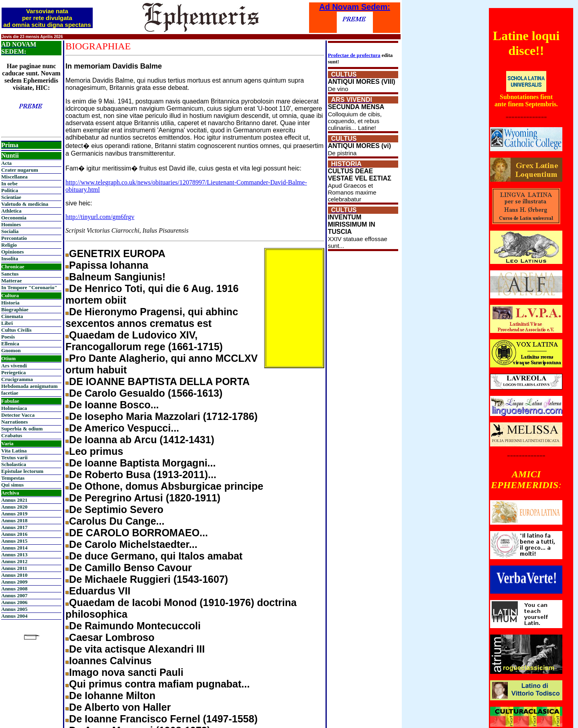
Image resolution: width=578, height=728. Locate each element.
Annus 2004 (14, 616)
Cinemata (12, 316)
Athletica (11, 211)
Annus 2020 (14, 507)
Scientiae (11, 197)
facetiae (10, 393)
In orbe (9, 184)
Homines (11, 224)
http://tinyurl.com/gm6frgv (100, 217)
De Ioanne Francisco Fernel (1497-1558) (163, 719)
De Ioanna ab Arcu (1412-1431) (142, 440)
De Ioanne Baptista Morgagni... (142, 463)
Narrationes (14, 422)
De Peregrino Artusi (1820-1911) (145, 498)
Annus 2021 (14, 500)
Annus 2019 (14, 514)
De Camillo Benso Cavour (130, 568)
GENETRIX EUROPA (117, 253)
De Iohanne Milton (112, 696)
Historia (10, 303)
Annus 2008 (14, 589)
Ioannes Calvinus (110, 661)
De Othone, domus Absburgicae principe (166, 486)
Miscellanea (14, 177)
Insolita (10, 259)
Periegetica (13, 372)
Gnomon (11, 350)
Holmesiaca (14, 408)
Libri (7, 323)
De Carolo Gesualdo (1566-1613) (146, 393)
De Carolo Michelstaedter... (133, 544)
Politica (10, 190)
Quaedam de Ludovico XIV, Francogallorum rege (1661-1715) (144, 341)
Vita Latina (14, 451)
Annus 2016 (14, 534)
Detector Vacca (18, 415)
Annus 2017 (14, 527)
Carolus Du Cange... (117, 521)
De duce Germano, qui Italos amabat (156, 556)
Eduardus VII (100, 591)
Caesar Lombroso (112, 637)
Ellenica (10, 344)
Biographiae (15, 309)
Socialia (10, 231)
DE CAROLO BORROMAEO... (138, 533)
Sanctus (10, 274)
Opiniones (12, 252)
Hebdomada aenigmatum (29, 386)
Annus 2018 (14, 520)
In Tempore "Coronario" (29, 287)
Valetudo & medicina (25, 204)
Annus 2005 (14, 609)
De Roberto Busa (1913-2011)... (143, 475)
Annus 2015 (14, 541)
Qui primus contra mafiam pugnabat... (159, 684)
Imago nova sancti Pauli (126, 672)
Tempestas (13, 478)
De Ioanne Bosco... (114, 405)
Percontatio (14, 238)
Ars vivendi (14, 366)
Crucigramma (17, 379)
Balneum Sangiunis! (117, 277)
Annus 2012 (14, 561)
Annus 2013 (14, 555)
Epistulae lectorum (22, 471)
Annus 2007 (14, 595)
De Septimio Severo (116, 509)
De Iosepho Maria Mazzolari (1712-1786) (163, 416)
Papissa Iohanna (109, 265)
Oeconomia (14, 218)
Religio (9, 245)
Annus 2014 (14, 548)
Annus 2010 (14, 575)
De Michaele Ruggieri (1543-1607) (149, 579)
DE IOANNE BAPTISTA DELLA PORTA (159, 381)
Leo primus (96, 451)
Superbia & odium (22, 429)
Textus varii (14, 457)
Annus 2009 (14, 582)
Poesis (8, 337)
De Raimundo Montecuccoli (135, 626)
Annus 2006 (14, 602)
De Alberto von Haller (120, 707)
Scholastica (14, 464)
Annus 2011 (14, 568)
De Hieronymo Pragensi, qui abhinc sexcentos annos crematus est (152, 317)
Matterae (11, 281)
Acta (6, 163)
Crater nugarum (20, 170)
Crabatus (12, 435)
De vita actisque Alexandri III (137, 649)
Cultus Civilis (16, 330)
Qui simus (12, 485)
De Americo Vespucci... (124, 428)
